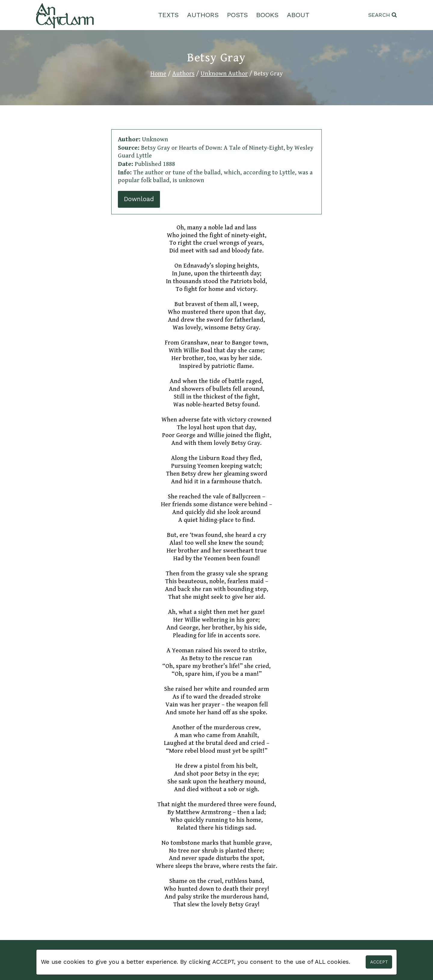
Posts (237, 15)
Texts (168, 15)
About (298, 15)
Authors (203, 15)
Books (267, 15)
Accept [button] (379, 962)
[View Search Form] (382, 15)
